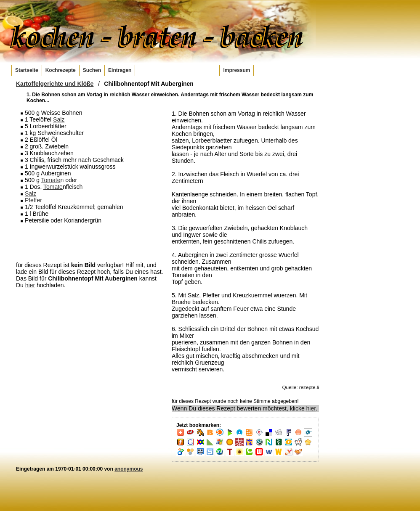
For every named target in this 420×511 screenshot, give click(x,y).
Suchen (92, 70)
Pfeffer (33, 200)
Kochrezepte (61, 70)
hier (30, 285)
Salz (59, 119)
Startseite (27, 70)
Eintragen (120, 70)
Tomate (51, 180)
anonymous (129, 469)
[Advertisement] (90, 242)
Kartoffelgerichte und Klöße (55, 84)
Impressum (237, 70)
